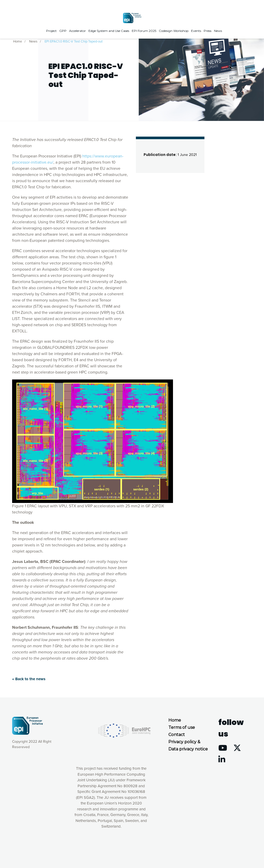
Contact (177, 735)
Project (51, 31)
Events (196, 31)
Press (208, 31)
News (218, 31)
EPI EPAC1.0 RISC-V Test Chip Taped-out (74, 41)
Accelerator (77, 31)
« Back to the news (29, 679)
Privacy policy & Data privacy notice (188, 745)
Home (18, 41)
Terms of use (182, 727)
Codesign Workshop (174, 31)
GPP (63, 31)
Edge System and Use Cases (109, 31)
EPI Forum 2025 (144, 31)
